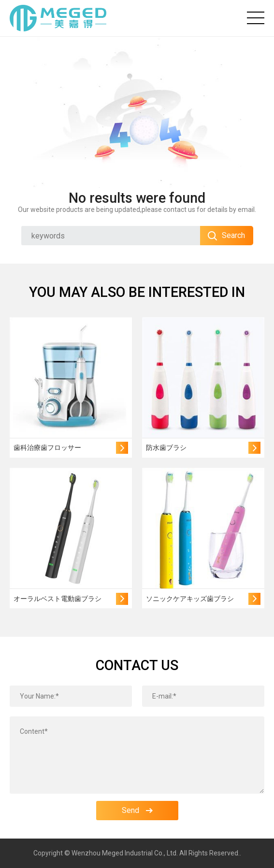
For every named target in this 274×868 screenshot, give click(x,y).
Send (137, 810)
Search (226, 236)
